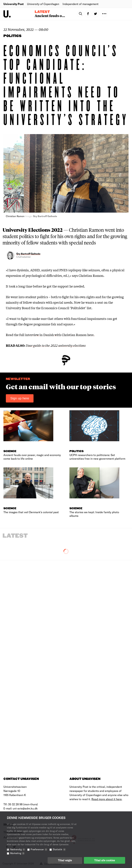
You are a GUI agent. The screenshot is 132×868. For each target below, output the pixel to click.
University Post (13, 4)
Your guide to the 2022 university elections (56, 345)
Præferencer (39, 849)
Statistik (59, 849)
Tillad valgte (65, 860)
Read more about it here (107, 799)
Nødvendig (18, 849)
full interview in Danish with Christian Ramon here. (56, 335)
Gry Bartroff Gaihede (28, 254)
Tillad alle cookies (104, 860)
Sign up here (20, 398)
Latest (42, 12)
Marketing (17, 853)
